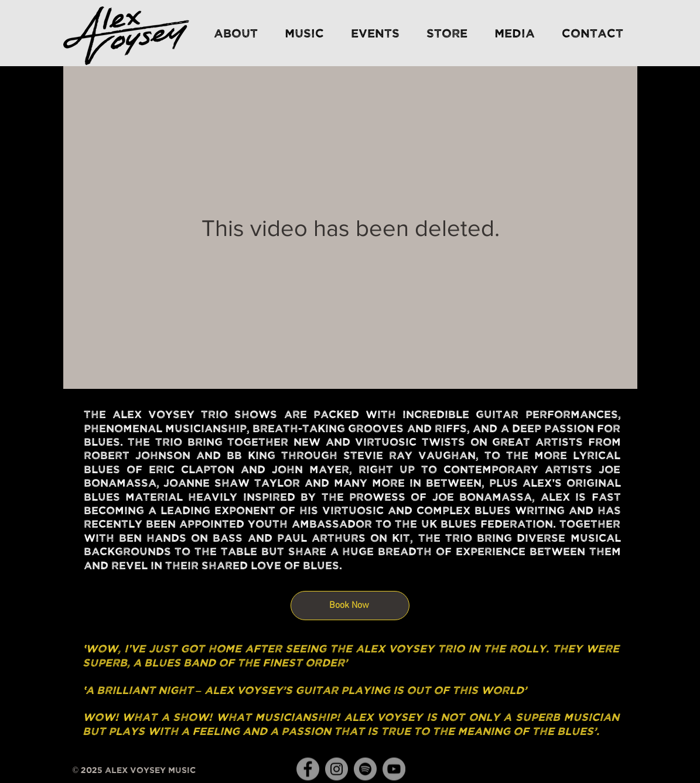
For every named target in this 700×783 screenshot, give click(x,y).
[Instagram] (337, 769)
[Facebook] (308, 769)
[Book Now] (350, 606)
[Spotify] (365, 769)
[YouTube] (394, 769)
